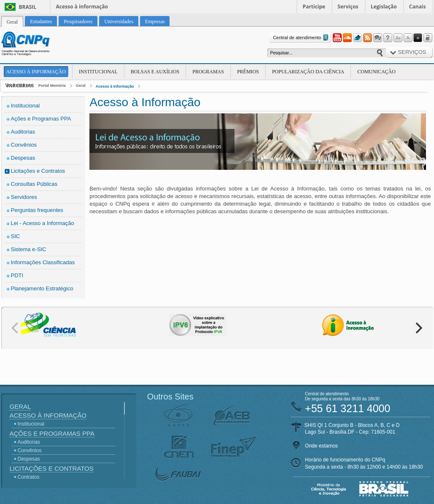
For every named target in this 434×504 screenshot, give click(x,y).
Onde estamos (321, 446)
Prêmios (248, 72)
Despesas (23, 158)
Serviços (348, 7)
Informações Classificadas (43, 262)
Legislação (384, 7)
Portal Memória (52, 86)
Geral (81, 86)
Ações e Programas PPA (41, 119)
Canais (418, 7)
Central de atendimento (301, 38)
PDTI (17, 275)
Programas (208, 72)
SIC (16, 236)
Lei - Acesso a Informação (43, 223)
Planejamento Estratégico (42, 288)
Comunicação (376, 72)
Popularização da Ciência (308, 72)
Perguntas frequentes (37, 210)
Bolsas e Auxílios (155, 72)
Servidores (24, 197)
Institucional (98, 72)
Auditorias (23, 132)
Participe (314, 7)
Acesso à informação (82, 7)
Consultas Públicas (34, 184)
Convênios (24, 145)
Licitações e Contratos (38, 171)
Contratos (29, 477)
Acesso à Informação (36, 72)
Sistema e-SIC (29, 249)
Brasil (28, 7)
